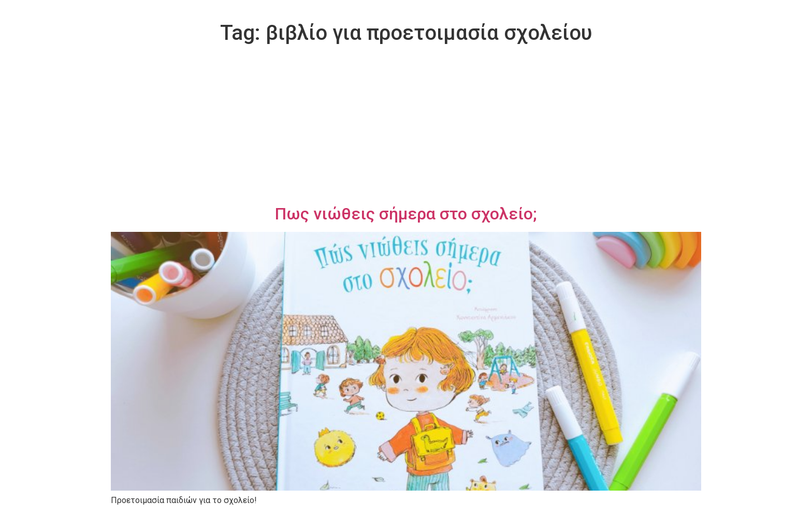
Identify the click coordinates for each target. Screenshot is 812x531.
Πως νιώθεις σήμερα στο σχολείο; (406, 214)
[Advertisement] (406, 126)
